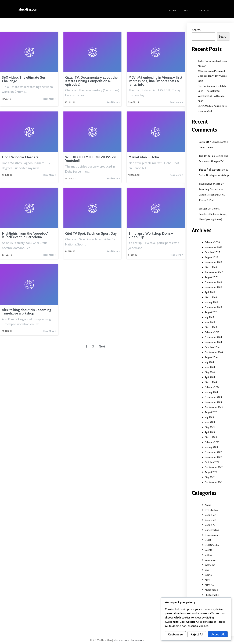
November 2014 (213, 342)
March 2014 (211, 382)
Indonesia (210, 560)
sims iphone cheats (209, 184)
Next (102, 346)
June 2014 (210, 367)
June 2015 (210, 322)
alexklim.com (121, 640)
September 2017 (214, 272)
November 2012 (213, 457)
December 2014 (213, 337)
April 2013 (210, 432)
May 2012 (210, 477)
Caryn (202, 142)
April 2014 (210, 377)
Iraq (207, 570)
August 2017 (211, 277)
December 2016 (213, 282)
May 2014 (210, 372)
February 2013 (212, 442)
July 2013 (209, 417)
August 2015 (211, 312)
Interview (210, 565)
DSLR (208, 540)
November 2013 (213, 402)
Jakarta (208, 575)
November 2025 (214, 247)
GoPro (208, 555)
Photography (212, 595)
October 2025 (212, 252)
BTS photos (211, 510)
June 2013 (210, 422)
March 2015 (211, 327)
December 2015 (213, 307)
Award (208, 505)
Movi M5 (209, 585)
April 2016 (210, 292)
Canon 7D (210, 525)
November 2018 (213, 262)
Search (196, 30)
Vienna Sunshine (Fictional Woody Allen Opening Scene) (213, 214)
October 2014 (212, 347)
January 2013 (211, 447)
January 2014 (211, 392)
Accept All (218, 634)
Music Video (211, 590)
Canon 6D (210, 520)
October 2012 (212, 462)
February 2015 (212, 332)
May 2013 (210, 427)
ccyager (203, 209)
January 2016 (211, 302)
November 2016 (213, 287)
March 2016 (211, 297)
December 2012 (213, 452)
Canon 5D (210, 515)
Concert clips (212, 530)
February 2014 (212, 387)
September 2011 (213, 482)
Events (208, 550)
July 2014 (209, 362)
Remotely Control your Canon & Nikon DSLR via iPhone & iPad (212, 195)
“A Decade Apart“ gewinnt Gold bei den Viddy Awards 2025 (212, 76)
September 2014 (214, 352)
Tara (201, 156)
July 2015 (209, 317)
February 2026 (212, 242)
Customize (175, 634)
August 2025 (211, 257)
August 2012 (211, 472)
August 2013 (211, 412)
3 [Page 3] (93, 346)
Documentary (212, 535)
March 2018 (211, 267)
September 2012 (214, 467)
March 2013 (211, 437)
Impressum (137, 640)
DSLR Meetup (212, 545)
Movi (207, 580)
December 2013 (213, 397)
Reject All (197, 634)
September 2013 (214, 407)
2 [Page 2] (86, 346)
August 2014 (211, 357)
